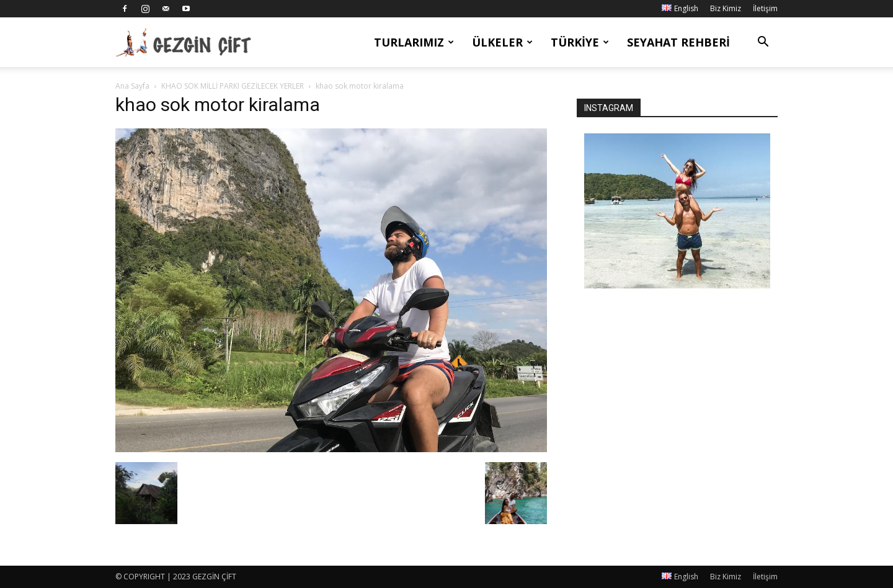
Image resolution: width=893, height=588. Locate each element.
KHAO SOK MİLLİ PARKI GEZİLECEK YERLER (233, 86)
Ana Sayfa (132, 86)
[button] (763, 43)
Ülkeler (502, 42)
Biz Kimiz (726, 8)
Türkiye (580, 42)
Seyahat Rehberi (678, 42)
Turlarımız (414, 42)
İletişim (765, 8)
